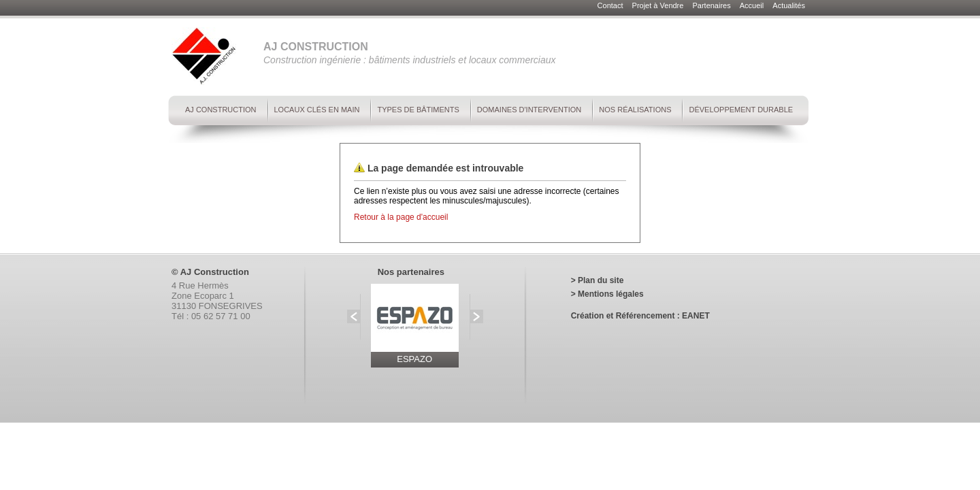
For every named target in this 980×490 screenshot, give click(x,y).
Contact (611, 5)
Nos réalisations (635, 110)
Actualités (789, 5)
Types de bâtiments (418, 110)
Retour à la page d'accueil (401, 217)
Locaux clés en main (317, 110)
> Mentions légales (607, 294)
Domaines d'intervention (529, 110)
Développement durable (741, 110)
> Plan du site (598, 280)
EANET (696, 316)
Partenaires (712, 5)
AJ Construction (221, 110)
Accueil (753, 5)
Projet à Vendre (659, 5)
